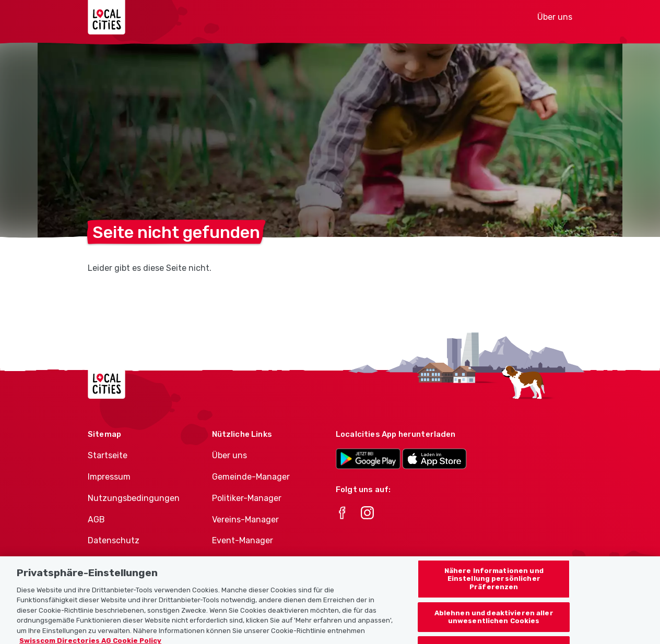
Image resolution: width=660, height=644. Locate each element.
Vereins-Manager (245, 520)
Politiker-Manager (247, 498)
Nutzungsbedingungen (134, 498)
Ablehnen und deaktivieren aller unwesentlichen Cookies (494, 623)
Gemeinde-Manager (251, 477)
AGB (96, 520)
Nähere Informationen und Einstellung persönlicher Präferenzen (494, 585)
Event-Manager (243, 540)
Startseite (108, 455)
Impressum (109, 477)
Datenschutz (114, 540)
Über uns (555, 17)
